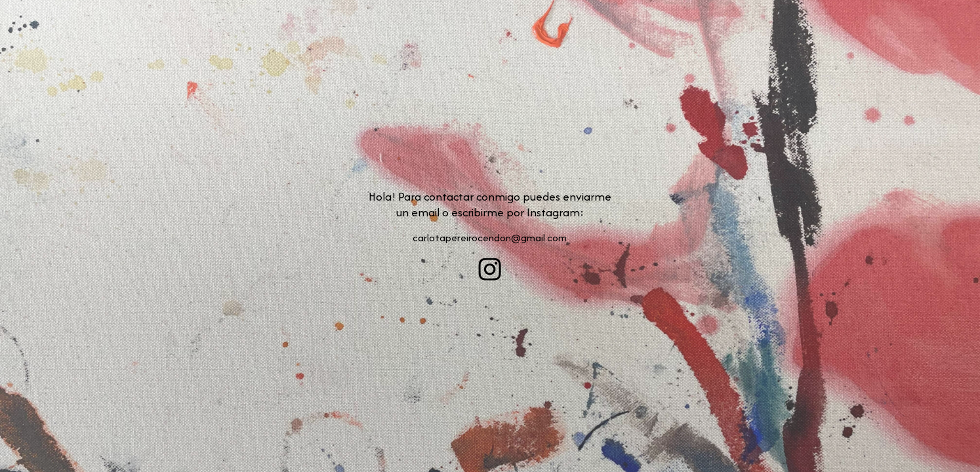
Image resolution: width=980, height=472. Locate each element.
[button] (490, 269)
